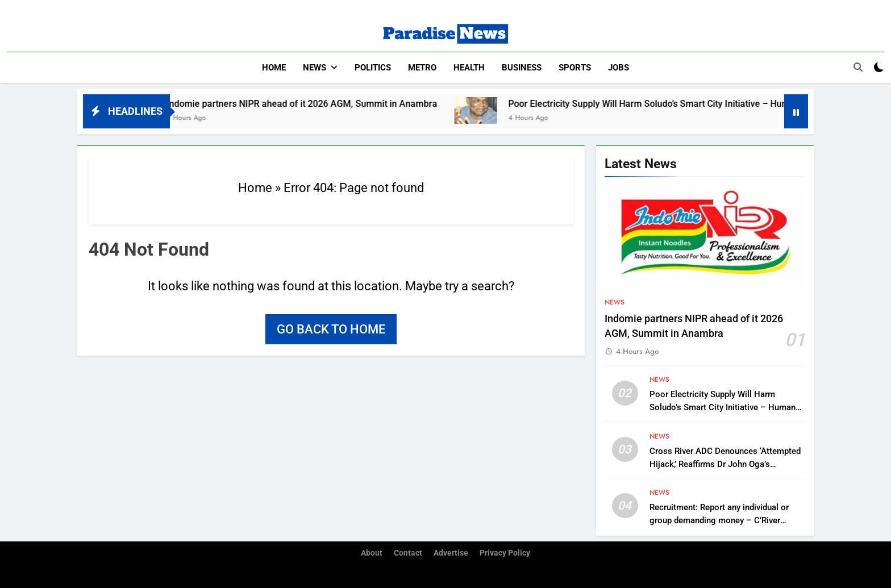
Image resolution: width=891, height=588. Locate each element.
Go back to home (331, 329)
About (372, 553)
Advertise (451, 553)
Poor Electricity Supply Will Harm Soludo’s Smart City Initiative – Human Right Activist (695, 104)
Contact (408, 553)
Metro (422, 68)
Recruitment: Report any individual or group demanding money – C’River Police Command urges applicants (719, 520)
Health (469, 68)
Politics (373, 68)
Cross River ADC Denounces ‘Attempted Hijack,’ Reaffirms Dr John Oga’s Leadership (725, 464)
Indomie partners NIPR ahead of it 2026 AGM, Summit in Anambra (315, 104)
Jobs (619, 68)
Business (522, 68)
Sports (575, 68)
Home (274, 68)
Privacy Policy (505, 553)
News (315, 68)
